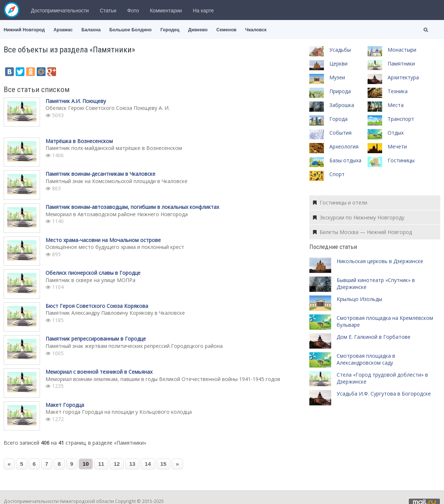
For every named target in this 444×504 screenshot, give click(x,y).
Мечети (397, 146)
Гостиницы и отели (340, 203)
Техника (398, 91)
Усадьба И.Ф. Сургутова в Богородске (384, 394)
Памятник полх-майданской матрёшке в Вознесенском (114, 148)
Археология (344, 146)
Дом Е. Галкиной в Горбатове (374, 337)
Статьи (108, 11)
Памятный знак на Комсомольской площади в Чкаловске (116, 181)
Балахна (91, 30)
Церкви (338, 64)
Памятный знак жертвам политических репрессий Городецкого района (134, 346)
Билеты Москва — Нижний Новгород (362, 232)
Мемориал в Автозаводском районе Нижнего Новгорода (117, 214)
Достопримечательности (60, 11)
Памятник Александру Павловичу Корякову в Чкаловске (115, 313)
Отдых (396, 133)
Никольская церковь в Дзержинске (380, 261)
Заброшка (342, 105)
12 (117, 464)
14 (148, 464)
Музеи (337, 77)
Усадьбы (340, 50)
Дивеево (198, 30)
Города (338, 119)
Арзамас (63, 30)
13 (132, 464)
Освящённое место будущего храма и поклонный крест (115, 247)
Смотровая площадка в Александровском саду (366, 359)
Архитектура (403, 77)
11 (101, 464)
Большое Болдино (130, 30)
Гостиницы (401, 160)
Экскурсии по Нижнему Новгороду (359, 217)
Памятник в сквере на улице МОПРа (90, 280)
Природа (340, 91)
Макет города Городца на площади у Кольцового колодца (119, 412)
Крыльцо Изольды (359, 299)
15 (164, 464)
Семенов (227, 30)
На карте (203, 11)
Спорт (337, 174)
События (340, 133)
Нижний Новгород (24, 30)
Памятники (401, 64)
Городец (170, 30)
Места (396, 105)
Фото (133, 11)
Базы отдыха (345, 160)
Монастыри (402, 50)
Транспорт (401, 119)
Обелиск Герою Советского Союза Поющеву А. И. (108, 108)
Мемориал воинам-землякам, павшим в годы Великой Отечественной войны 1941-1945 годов (163, 379)
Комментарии (166, 11)
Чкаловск (256, 30)
